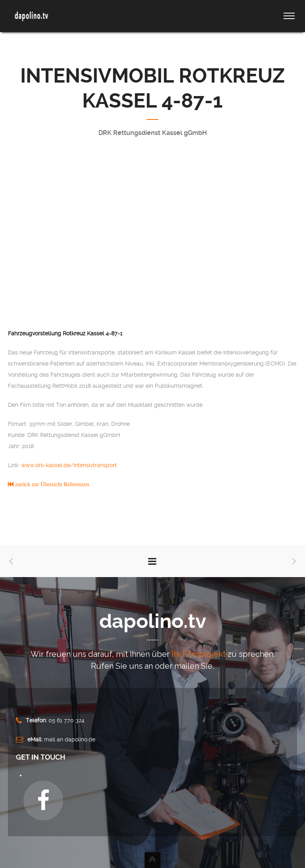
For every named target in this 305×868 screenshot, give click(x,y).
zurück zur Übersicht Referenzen (51, 484)
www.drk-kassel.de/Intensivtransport (69, 465)
